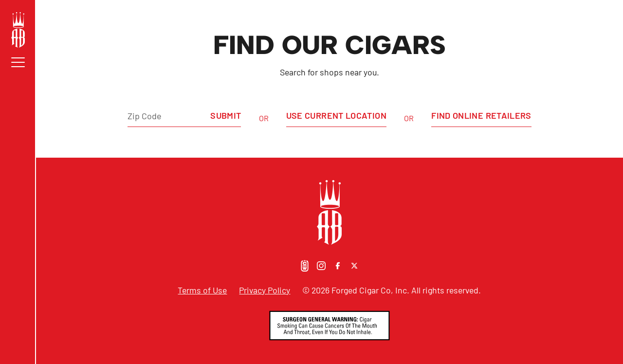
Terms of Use (202, 290)
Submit (226, 115)
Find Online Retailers (481, 115)
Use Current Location (336, 115)
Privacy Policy (265, 290)
